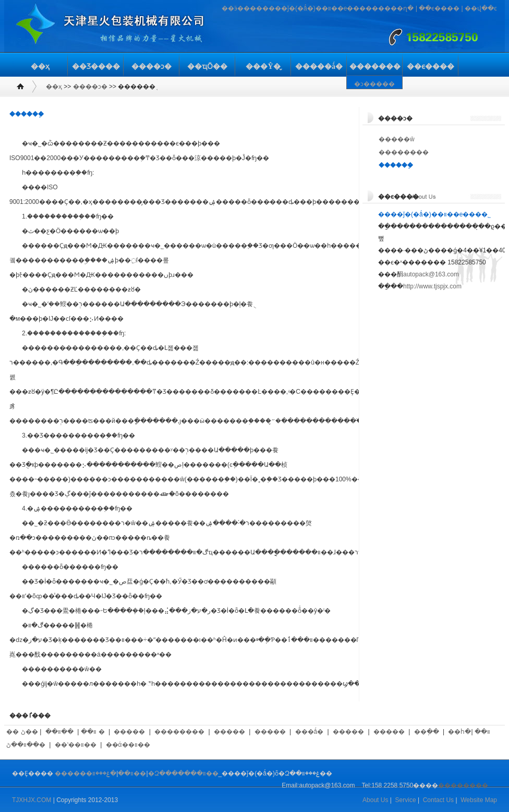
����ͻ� (152, 66)
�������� (404, 152)
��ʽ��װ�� (76, 745)
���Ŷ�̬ (263, 66)
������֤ (396, 165)
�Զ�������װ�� (183, 773)
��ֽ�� (427, 732)
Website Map (479, 800)
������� (375, 66)
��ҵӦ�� (207, 66)
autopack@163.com (431, 274)
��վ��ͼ (481, 8)
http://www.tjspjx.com (432, 286)
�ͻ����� (374, 84)
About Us (375, 800)
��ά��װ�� (128, 745)
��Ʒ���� (96, 66)
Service (406, 800)
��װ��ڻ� (26, 745)
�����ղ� (393, 8)
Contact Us (438, 800)
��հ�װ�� (469, 732)
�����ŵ (397, 139)
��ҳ (40, 66)
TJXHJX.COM (32, 800)
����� (129, 732)
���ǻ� (310, 732)
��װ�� (59, 732)
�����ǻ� (319, 66)
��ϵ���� (439, 8)
